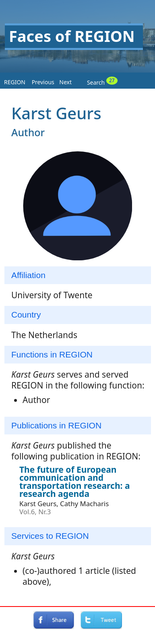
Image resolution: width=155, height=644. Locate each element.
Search (102, 81)
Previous (43, 82)
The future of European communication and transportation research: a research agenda (75, 482)
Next (65, 82)
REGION (15, 82)
